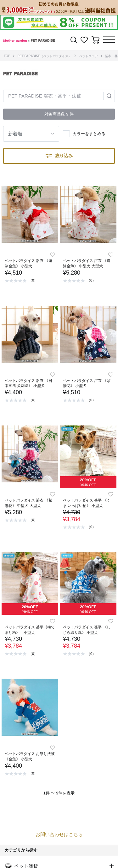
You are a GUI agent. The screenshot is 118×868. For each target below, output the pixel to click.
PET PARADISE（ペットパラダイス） (45, 56)
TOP (7, 56)
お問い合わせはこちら (59, 834)
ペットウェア (88, 56)
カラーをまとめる (89, 134)
